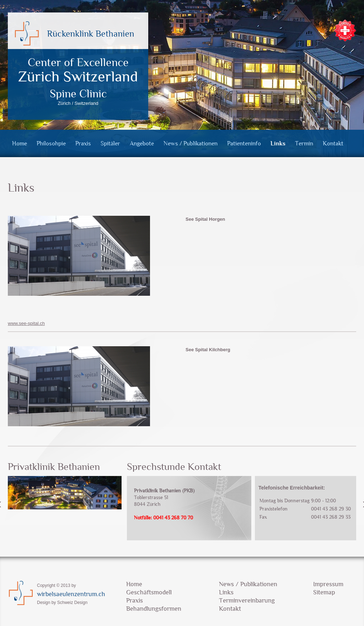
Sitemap (324, 592)
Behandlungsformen (154, 609)
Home (20, 143)
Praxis (83, 143)
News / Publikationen (191, 143)
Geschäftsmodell (149, 592)
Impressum (328, 584)
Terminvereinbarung (247, 600)
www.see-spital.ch (26, 323)
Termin (304, 143)
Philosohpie (51, 143)
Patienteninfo (244, 143)
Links (278, 143)
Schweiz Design (72, 603)
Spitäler (110, 143)
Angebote (142, 143)
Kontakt (333, 143)
